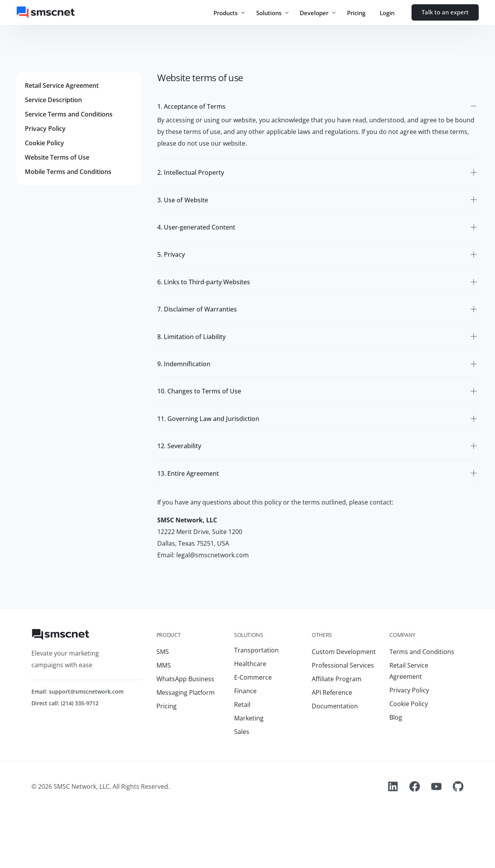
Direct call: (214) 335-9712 (65, 756)
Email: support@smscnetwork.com (77, 745)
